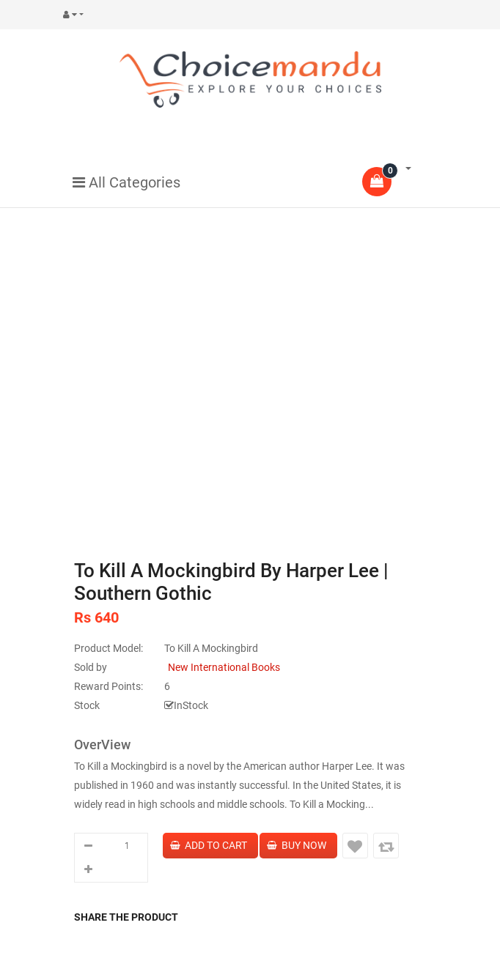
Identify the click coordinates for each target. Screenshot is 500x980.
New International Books (224, 667)
